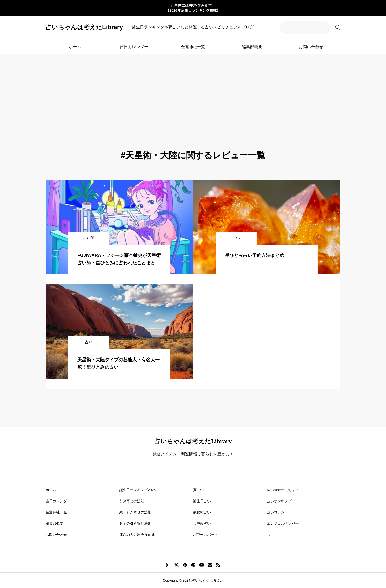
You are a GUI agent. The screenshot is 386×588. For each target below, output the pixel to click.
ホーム (75, 47)
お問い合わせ (311, 47)
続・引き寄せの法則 (135, 512)
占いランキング (279, 501)
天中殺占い (202, 523)
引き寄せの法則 (132, 501)
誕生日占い (202, 501)
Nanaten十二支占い (282, 490)
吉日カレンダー (134, 47)
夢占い (198, 490)
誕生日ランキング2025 (137, 490)
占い (270, 535)
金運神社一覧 (193, 47)
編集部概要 (252, 47)
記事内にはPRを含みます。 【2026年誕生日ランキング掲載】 (193, 8)
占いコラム (276, 512)
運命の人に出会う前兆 (137, 535)
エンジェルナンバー (283, 523)
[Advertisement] (193, 93)
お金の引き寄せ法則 (135, 523)
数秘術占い (202, 512)
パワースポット (205, 535)
